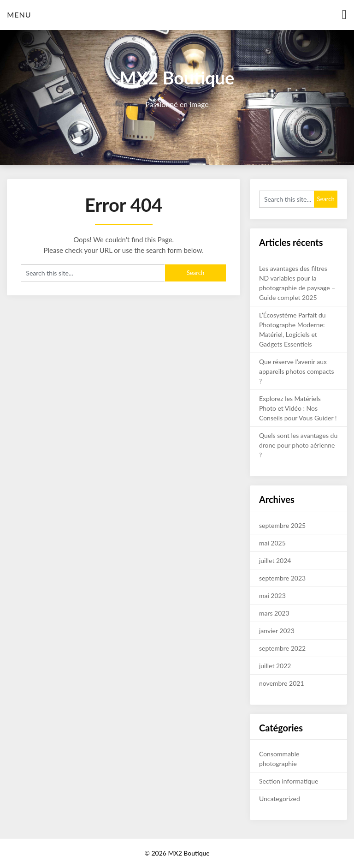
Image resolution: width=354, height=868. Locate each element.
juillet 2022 (275, 666)
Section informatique (289, 781)
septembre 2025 (282, 525)
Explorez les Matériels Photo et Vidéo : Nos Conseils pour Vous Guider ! (298, 408)
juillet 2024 (275, 560)
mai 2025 (272, 543)
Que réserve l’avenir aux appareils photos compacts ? (297, 371)
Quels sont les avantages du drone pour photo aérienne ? (298, 445)
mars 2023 (274, 613)
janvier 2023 (277, 631)
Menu (19, 15)
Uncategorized (280, 799)
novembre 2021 (282, 683)
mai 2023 (272, 596)
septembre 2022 (282, 648)
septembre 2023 (282, 578)
